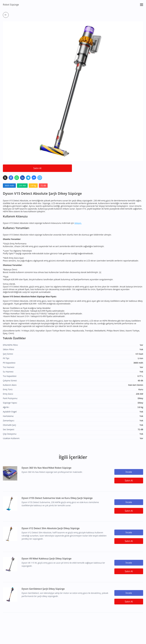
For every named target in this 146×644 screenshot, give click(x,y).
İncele (129, 472)
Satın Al (37, 168)
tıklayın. (78, 223)
